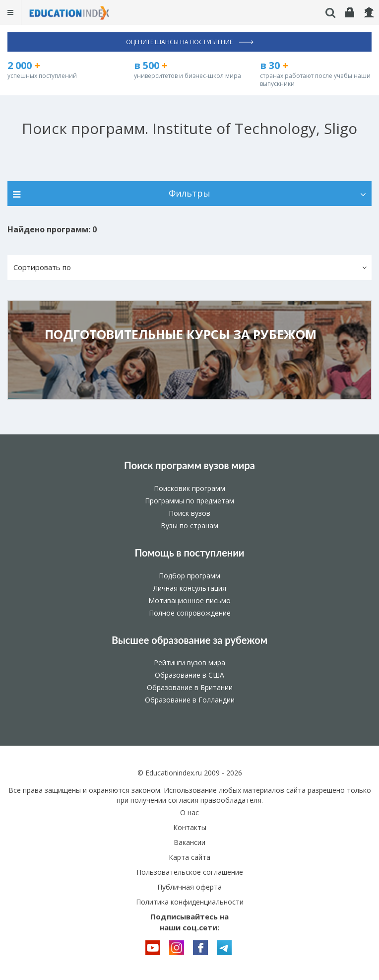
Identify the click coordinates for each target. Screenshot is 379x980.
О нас (189, 812)
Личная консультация (190, 588)
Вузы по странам (189, 525)
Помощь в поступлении (189, 553)
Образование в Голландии (190, 700)
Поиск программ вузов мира (189, 465)
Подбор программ (189, 576)
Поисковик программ (189, 488)
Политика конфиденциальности (190, 902)
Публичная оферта (189, 887)
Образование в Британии (190, 687)
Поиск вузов (189, 513)
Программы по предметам (189, 501)
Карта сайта (189, 857)
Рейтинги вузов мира (189, 663)
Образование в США (189, 675)
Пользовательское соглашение (190, 872)
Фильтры (189, 193)
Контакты (190, 827)
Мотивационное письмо (189, 600)
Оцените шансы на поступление (190, 42)
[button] (189, 268)
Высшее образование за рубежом (189, 640)
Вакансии (189, 842)
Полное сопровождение (190, 613)
